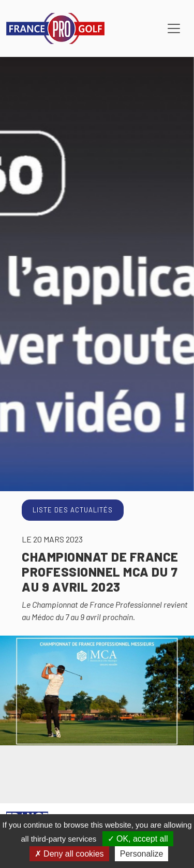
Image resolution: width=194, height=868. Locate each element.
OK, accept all (138, 839)
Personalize (142, 854)
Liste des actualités (73, 510)
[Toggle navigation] (174, 28)
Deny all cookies (69, 854)
